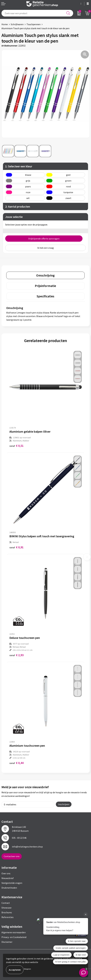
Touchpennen (34, 24)
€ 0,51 (16, 446)
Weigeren (27, 969)
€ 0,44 (16, 763)
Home (5, 24)
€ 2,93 (16, 655)
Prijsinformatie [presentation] (45, 286)
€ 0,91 (16, 547)
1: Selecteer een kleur (19, 166)
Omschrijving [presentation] (45, 275)
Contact (6, 903)
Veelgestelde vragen (12, 883)
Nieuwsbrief (8, 878)
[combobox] (37, 13)
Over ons (6, 873)
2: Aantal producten (18, 206)
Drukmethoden (9, 888)
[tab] (45, 275)
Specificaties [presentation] (45, 296)
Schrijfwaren (17, 24)
